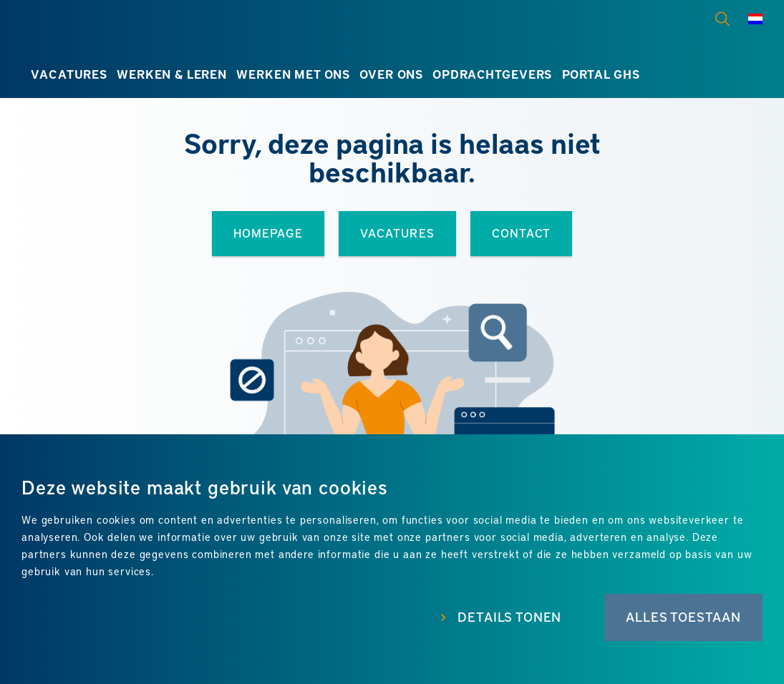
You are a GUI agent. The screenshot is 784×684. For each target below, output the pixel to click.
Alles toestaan (683, 617)
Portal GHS (601, 74)
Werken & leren (172, 74)
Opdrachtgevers (492, 74)
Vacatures (69, 74)
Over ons (391, 74)
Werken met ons (293, 74)
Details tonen (509, 617)
